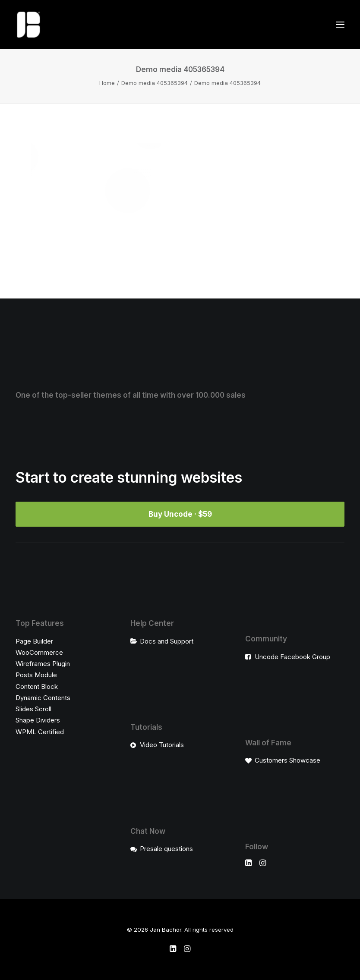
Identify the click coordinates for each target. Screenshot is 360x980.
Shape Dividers (38, 720)
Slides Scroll (33, 709)
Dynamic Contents (43, 698)
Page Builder (34, 641)
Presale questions (166, 849)
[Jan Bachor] (28, 25)
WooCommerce (39, 652)
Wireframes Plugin (43, 664)
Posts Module (36, 675)
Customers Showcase (287, 760)
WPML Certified (40, 732)
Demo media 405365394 (155, 83)
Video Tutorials (162, 745)
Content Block (37, 686)
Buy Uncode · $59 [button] (180, 514)
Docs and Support (167, 641)
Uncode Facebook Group (292, 657)
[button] (340, 25)
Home (107, 83)
